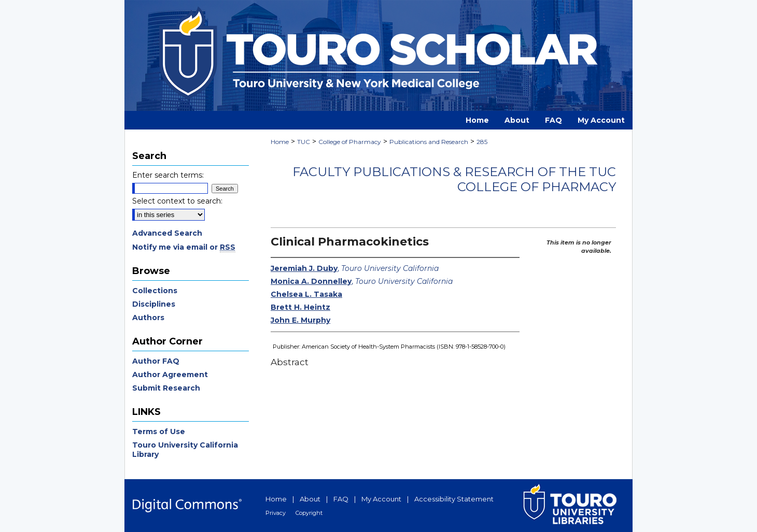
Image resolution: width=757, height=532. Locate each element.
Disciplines (154, 304)
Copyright (309, 513)
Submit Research (166, 388)
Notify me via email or (184, 247)
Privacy (276, 513)
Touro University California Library (185, 450)
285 (482, 142)
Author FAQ (156, 361)
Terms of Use (159, 432)
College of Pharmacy (350, 142)
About (310, 499)
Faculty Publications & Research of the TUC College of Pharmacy (454, 179)
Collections (155, 291)
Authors (148, 318)
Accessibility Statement (454, 499)
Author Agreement (170, 375)
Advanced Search (167, 233)
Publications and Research (429, 142)
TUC (304, 142)
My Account (381, 499)
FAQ (341, 499)
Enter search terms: (168, 175)
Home (280, 142)
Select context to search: (177, 201)
